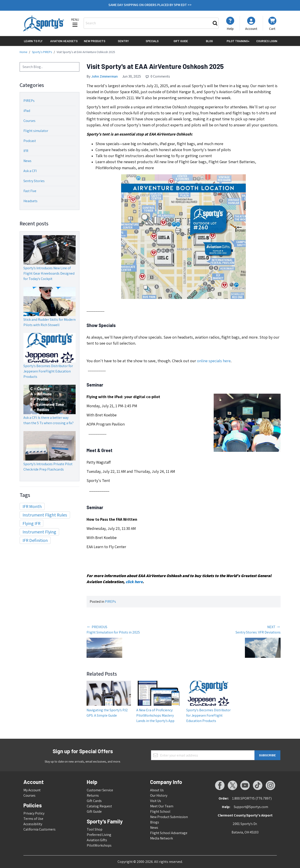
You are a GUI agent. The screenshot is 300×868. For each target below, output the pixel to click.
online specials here (214, 361)
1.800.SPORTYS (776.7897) (252, 798)
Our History (159, 795)
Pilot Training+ (238, 41)
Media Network (161, 838)
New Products (95, 41)
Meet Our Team (162, 806)
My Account (32, 790)
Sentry (123, 41)
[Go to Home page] (44, 23)
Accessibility (33, 824)
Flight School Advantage (169, 833)
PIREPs (29, 101)
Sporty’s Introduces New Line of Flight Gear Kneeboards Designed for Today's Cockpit (49, 273)
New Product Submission (169, 817)
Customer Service (100, 790)
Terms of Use (33, 819)
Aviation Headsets (64, 41)
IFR (26, 151)
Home (23, 52)
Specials (152, 41)
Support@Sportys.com (251, 807)
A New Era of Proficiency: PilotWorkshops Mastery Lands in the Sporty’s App (155, 715)
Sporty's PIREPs (42, 52)
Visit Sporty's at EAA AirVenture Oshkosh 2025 (86, 52)
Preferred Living (99, 835)
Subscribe (267, 755)
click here (134, 582)
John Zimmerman (104, 76)
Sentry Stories (34, 181)
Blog (209, 41)
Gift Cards (94, 801)
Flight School (160, 811)
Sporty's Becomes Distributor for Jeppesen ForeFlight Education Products (48, 371)
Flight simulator (36, 131)
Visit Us (156, 801)
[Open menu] (75, 23)
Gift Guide (181, 41)
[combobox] (50, 67)
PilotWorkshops (99, 845)
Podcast (30, 141)
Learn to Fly (33, 41)
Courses (29, 121)
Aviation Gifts (97, 840)
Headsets (30, 201)
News (27, 161)
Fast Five (30, 191)
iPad (27, 111)
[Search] (215, 23)
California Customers (39, 829)
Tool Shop (95, 829)
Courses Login (267, 41)
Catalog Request (99, 806)
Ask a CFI (30, 171)
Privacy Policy (34, 813)
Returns (93, 795)
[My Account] (230, 24)
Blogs (155, 822)
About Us (157, 790)
